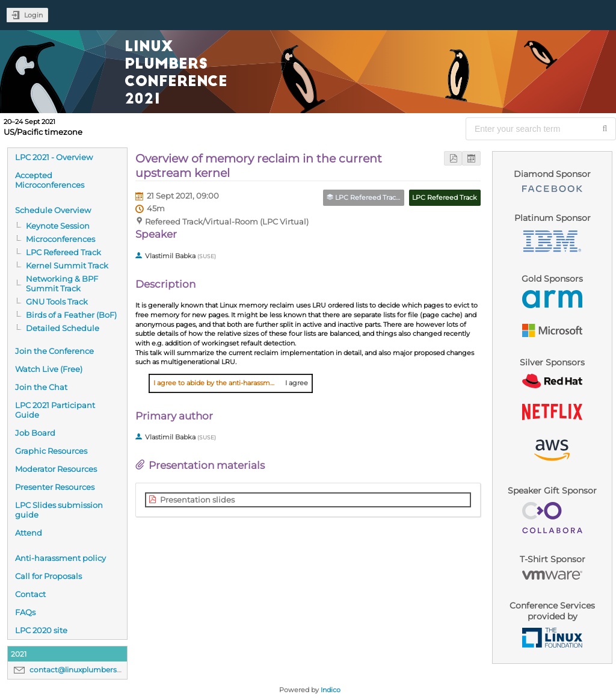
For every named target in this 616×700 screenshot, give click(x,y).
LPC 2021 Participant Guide (55, 410)
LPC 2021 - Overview (54, 157)
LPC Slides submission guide (59, 510)
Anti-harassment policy (60, 558)
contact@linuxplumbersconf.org (88, 670)
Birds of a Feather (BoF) (71, 315)
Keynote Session (58, 226)
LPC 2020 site (41, 630)
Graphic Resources (51, 451)
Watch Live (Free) (49, 369)
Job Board (35, 433)
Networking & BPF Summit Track (62, 283)
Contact (30, 594)
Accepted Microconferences (50, 180)
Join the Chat (41, 387)
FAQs (25, 612)
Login (33, 15)
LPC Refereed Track (63, 252)
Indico (331, 690)
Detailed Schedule (63, 328)
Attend (29, 533)
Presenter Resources (55, 487)
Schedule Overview (53, 210)
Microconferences (60, 239)
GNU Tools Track (57, 302)
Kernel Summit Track (67, 265)
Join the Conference (54, 351)
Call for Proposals (48, 576)
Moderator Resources (56, 469)
